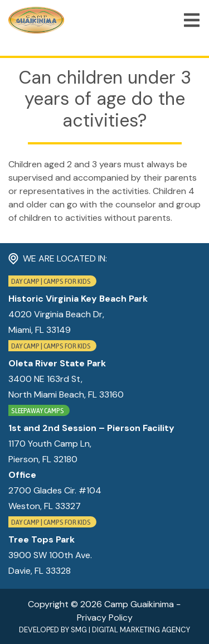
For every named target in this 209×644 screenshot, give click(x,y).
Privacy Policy (105, 618)
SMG (79, 630)
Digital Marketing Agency (141, 630)
